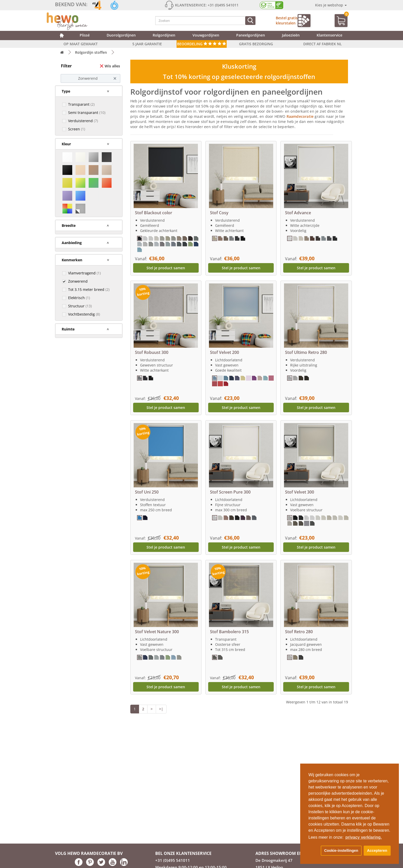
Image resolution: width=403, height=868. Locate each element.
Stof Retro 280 (299, 632)
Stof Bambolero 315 (229, 632)
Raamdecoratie (301, 116)
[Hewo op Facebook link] (79, 865)
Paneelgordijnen (251, 35)
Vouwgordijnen (206, 35)
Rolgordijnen (164, 35)
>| (161, 709)
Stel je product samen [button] (166, 268)
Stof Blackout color (154, 213)
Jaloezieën (291, 35)
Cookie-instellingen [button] (341, 851)
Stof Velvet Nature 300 (157, 632)
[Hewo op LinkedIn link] (124, 865)
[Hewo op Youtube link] (113, 865)
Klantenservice (329, 35)
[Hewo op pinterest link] (90, 865)
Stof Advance (298, 213)
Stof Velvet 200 (225, 352)
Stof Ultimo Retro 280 (306, 352)
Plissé (85, 35)
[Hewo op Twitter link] (101, 865)
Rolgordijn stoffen (91, 52)
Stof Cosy (219, 213)
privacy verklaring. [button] (364, 837)
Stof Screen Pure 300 (230, 492)
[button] (314, 851)
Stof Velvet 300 (300, 492)
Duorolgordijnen (121, 35)
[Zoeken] (250, 21)
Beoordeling (202, 44)
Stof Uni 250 (147, 492)
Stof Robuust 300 (152, 352)
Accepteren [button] (377, 851)
